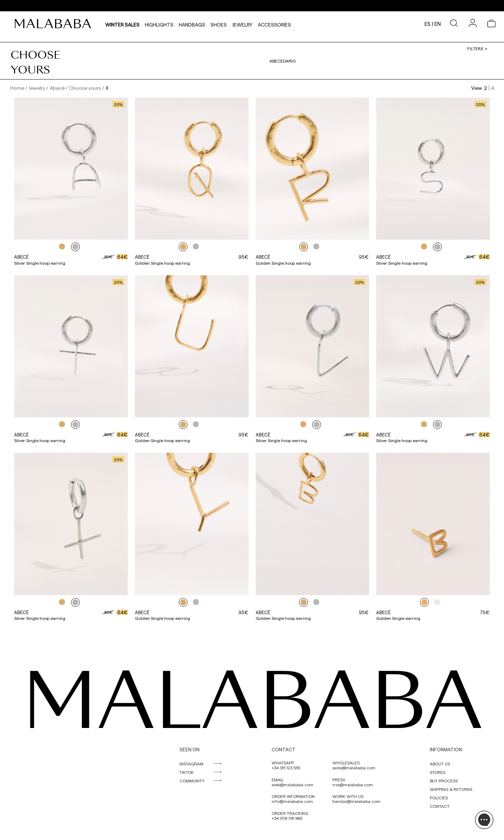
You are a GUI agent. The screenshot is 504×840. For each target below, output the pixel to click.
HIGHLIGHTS (159, 24)
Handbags (192, 24)
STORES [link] (438, 772)
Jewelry (242, 24)
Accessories (274, 24)
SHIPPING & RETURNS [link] (451, 789)
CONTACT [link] (440, 806)
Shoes (219, 24)
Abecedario (283, 61)
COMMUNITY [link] (192, 781)
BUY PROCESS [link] (444, 781)
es (428, 24)
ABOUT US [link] (440, 764)
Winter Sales (122, 24)
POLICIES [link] (439, 798)
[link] (55, 24)
